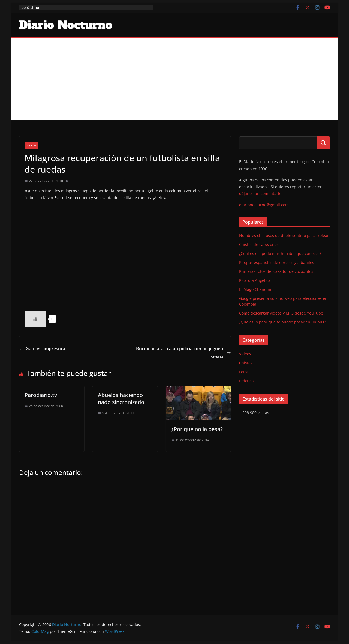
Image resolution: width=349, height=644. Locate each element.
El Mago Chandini (255, 289)
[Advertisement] (174, 79)
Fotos (244, 372)
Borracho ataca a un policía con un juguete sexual (183, 352)
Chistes (246, 363)
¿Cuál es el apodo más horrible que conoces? (280, 253)
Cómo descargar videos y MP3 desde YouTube (281, 313)
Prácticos (247, 381)
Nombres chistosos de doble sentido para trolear (284, 235)
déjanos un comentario (260, 193)
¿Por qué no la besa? (197, 429)
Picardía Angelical (255, 280)
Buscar (323, 143)
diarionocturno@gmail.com (264, 205)
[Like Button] (35, 319)
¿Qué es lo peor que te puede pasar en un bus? (282, 322)
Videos (31, 145)
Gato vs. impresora (42, 349)
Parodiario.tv (41, 395)
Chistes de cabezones (259, 244)
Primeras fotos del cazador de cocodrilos (276, 271)
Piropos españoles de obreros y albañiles (277, 262)
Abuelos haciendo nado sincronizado (121, 399)
